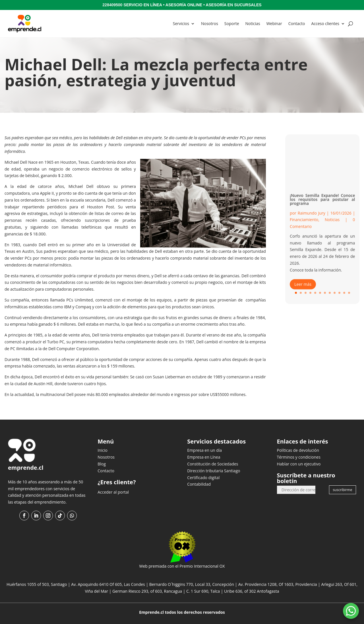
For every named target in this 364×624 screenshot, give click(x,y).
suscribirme (342, 490)
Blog (102, 464)
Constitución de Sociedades (213, 464)
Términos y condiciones (299, 457)
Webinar (274, 23)
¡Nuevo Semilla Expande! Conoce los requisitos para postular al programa (322, 205)
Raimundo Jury (312, 219)
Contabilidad (199, 484)
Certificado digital (203, 478)
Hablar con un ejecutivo (299, 464)
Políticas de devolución (298, 450)
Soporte (232, 23)
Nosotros (210, 23)
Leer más (303, 290)
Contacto (297, 23)
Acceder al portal (113, 492)
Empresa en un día (204, 450)
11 (344, 293)
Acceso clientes (325, 23)
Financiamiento (304, 226)
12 (349, 293)
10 (339, 293)
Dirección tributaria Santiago (214, 471)
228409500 (112, 5)
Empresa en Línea (204, 457)
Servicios (181, 23)
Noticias (253, 23)
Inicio (103, 450)
